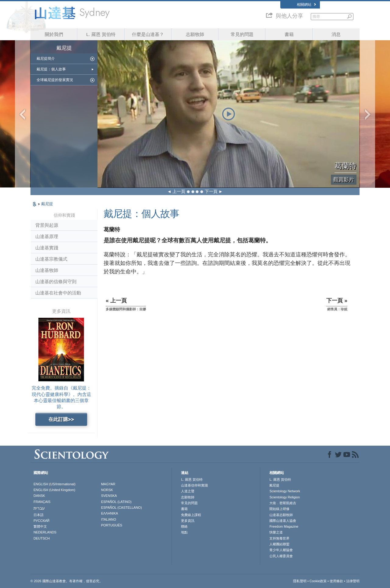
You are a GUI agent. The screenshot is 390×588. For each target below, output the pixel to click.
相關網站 (306, 5)
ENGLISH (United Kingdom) (54, 490)
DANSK (39, 496)
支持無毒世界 (279, 538)
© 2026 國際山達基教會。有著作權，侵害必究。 (67, 581)
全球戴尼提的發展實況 (55, 80)
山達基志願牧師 (281, 515)
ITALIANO (109, 519)
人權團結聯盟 (279, 544)
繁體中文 (40, 526)
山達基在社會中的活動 (58, 293)
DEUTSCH (42, 538)
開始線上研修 (279, 509)
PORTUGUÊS (112, 525)
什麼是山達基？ (148, 34)
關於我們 (54, 34)
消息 (336, 34)
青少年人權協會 (281, 550)
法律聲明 (353, 581)
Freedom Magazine (284, 526)
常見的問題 (242, 34)
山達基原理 (47, 236)
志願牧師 (195, 34)
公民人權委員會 (281, 556)
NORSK (107, 490)
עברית (39, 508)
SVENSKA (109, 496)
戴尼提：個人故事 (51, 69)
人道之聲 (188, 491)
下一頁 (211, 191)
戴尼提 (47, 204)
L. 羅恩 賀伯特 (101, 34)
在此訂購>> (61, 419)
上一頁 (179, 191)
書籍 (289, 34)
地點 (184, 532)
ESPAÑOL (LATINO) (116, 502)
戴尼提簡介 (46, 59)
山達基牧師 (47, 270)
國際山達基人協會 (283, 521)
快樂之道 (276, 532)
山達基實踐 (47, 248)
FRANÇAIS (42, 502)
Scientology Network (285, 491)
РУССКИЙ (41, 521)
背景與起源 (47, 225)
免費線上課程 (191, 515)
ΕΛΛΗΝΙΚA (110, 513)
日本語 (39, 515)
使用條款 (336, 581)
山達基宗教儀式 (51, 259)
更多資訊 (188, 521)
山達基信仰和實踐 (194, 485)
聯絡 (184, 526)
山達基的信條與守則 (56, 282)
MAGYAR (108, 484)
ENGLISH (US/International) (55, 484)
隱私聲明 (300, 581)
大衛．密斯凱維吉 (283, 503)
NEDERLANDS (45, 532)
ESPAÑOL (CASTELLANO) (122, 508)
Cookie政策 (318, 581)
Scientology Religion (285, 497)
